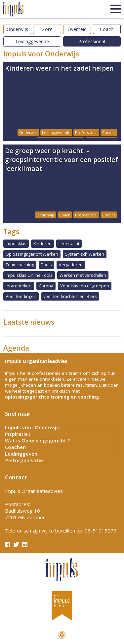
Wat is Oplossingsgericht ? (37, 440)
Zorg (47, 29)
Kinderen (42, 244)
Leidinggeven (21, 454)
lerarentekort (19, 286)
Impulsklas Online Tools (29, 275)
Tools (46, 265)
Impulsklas (16, 244)
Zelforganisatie (24, 460)
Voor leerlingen (21, 296)
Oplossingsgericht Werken (32, 254)
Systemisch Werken (85, 254)
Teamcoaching (20, 265)
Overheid (77, 29)
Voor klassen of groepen (85, 286)
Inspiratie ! (18, 434)
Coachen (15, 447)
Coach (107, 29)
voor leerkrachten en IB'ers (70, 296)
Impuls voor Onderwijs (32, 427)
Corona (46, 286)
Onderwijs (17, 29)
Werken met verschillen (83, 275)
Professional (92, 41)
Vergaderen (71, 265)
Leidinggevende (32, 41)
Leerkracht (69, 244)
